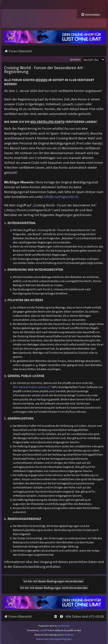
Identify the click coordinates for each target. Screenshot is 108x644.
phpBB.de (68, 635)
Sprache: (75, 59)
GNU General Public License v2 (31, 387)
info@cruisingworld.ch (61, 197)
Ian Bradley (64, 626)
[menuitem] (91, 15)
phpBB (43, 630)
